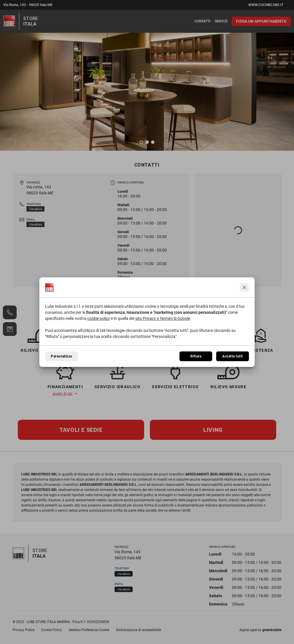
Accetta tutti (232, 356)
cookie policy (99, 318)
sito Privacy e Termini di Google (163, 318)
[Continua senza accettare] (244, 287)
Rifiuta (196, 356)
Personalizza (61, 356)
